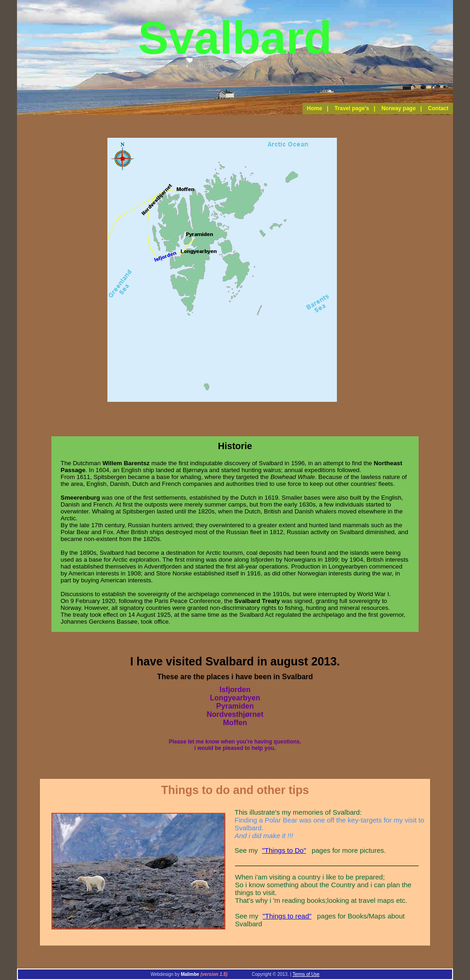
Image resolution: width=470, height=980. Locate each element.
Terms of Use (306, 974)
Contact (438, 108)
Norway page (399, 108)
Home (315, 108)
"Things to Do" (284, 850)
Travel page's (352, 108)
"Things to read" (287, 916)
